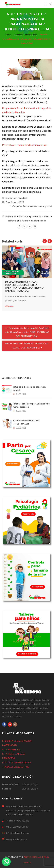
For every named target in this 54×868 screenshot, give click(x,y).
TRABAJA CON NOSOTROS (16, 767)
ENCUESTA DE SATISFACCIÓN (17, 741)
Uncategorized (45, 206)
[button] (6, 862)
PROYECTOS (8, 758)
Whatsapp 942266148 (17, 827)
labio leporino (23, 221)
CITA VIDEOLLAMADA (13, 754)
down (8, 216)
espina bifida (17, 216)
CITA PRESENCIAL (11, 749)
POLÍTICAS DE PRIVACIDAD (16, 762)
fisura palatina (31, 216)
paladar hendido (38, 221)
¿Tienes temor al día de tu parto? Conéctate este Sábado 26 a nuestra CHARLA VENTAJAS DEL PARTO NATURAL (27, 332)
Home (8, 35)
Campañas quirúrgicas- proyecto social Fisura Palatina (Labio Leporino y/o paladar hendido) (24, 286)
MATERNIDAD (10, 745)
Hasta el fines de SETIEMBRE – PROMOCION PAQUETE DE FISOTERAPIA (27, 346)
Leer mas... (9, 306)
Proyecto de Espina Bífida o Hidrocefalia (25, 145)
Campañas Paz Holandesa (25, 35)
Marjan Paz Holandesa (16, 198)
